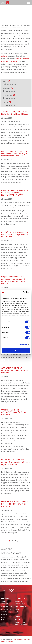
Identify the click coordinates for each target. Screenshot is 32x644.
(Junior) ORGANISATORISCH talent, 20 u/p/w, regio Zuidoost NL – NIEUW (15, 234)
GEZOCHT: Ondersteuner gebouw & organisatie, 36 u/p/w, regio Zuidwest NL (15, 462)
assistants (18, 601)
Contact (17, 619)
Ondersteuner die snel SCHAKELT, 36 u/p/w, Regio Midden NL (14, 412)
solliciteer (4, 56)
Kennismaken (6, 609)
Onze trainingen (7, 612)
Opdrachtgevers (21, 598)
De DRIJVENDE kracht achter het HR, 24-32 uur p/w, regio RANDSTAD (15, 504)
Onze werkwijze (7, 606)
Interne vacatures (21, 625)
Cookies (27, 639)
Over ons (18, 616)
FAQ (3, 620)
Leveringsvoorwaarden (8, 641)
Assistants (5, 598)
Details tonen (23, 345)
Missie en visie (20, 622)
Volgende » (19, 541)
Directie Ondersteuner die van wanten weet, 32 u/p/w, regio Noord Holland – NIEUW (15, 153)
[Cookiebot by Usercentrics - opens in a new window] (23, 293)
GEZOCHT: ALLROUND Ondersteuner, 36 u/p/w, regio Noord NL (14, 370)
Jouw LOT (4, 615)
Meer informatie (20, 606)
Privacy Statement (18, 639)
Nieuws (4, 617)
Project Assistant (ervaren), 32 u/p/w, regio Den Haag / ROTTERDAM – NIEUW (15, 193)
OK (16, 350)
